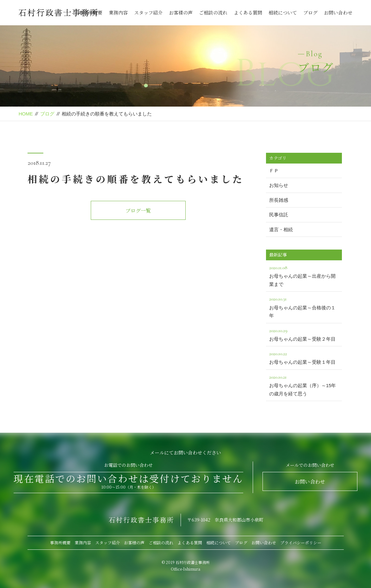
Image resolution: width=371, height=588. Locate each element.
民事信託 (279, 215)
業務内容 (118, 12)
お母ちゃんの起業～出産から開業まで (304, 275)
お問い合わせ (338, 12)
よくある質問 (248, 12)
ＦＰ (274, 171)
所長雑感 (279, 200)
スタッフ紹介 (148, 12)
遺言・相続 (281, 229)
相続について (283, 12)
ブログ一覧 (138, 210)
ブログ (310, 12)
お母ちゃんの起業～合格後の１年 (304, 306)
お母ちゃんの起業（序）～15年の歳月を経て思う (304, 385)
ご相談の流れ (213, 12)
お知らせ (279, 185)
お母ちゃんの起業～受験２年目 (304, 334)
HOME (26, 114)
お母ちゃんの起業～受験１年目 (304, 357)
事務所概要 (91, 12)
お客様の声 (181, 12)
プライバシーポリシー (301, 543)
